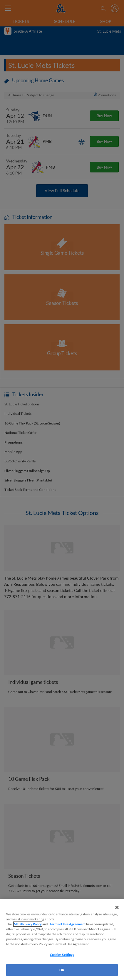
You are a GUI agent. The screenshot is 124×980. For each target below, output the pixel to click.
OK (62, 970)
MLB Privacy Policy (28, 924)
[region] (62, 940)
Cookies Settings (62, 955)
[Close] (117, 907)
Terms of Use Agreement (68, 924)
